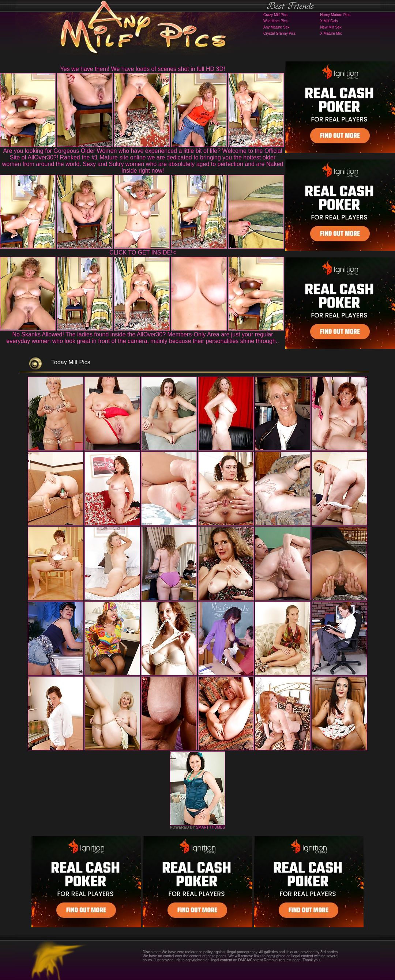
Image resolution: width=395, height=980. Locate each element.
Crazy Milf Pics (275, 15)
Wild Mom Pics (275, 21)
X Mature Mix (331, 33)
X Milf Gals (329, 21)
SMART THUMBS (210, 827)
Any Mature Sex (276, 27)
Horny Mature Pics (335, 15)
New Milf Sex (331, 27)
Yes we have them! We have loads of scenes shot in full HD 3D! (143, 69)
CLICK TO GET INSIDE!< (143, 252)
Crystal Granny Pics (279, 33)
